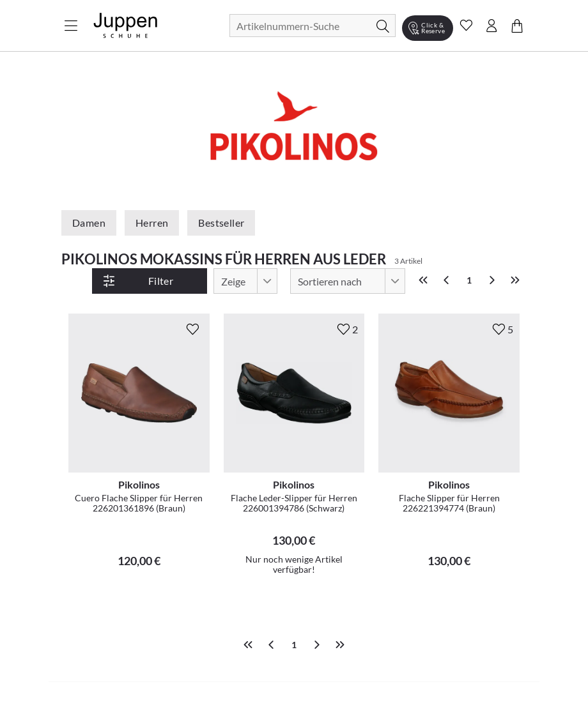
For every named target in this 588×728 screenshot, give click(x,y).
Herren (152, 223)
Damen (89, 223)
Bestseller (221, 223)
